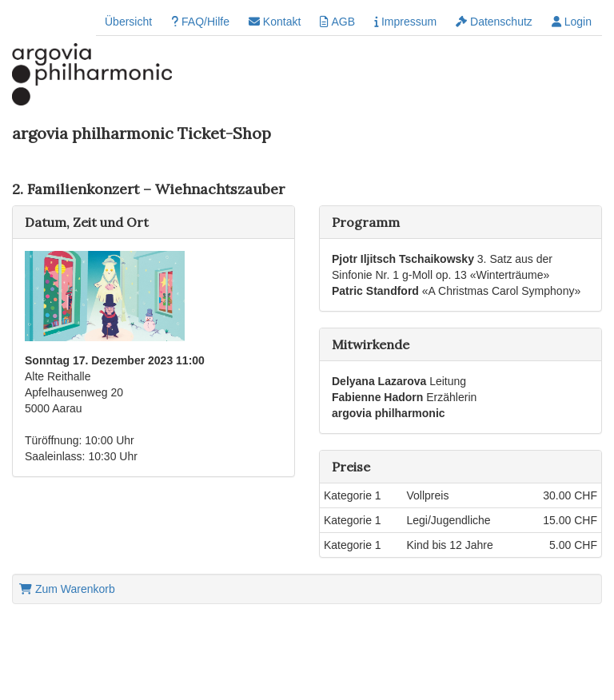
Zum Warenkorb (67, 589)
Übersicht (128, 22)
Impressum (405, 22)
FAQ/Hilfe (200, 22)
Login (572, 22)
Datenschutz (494, 22)
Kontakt (275, 22)
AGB (337, 22)
